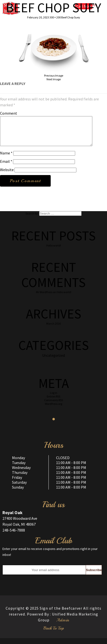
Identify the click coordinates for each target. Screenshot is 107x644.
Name (6, 159)
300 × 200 (55, 17)
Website (7, 176)
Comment (9, 113)
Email (6, 167)
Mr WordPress (44, 298)
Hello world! (54, 251)
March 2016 (53, 329)
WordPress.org (53, 410)
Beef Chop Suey (71, 17)
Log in (54, 399)
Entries (53, 402)
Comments (53, 406)
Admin (63, 626)
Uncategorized (53, 361)
